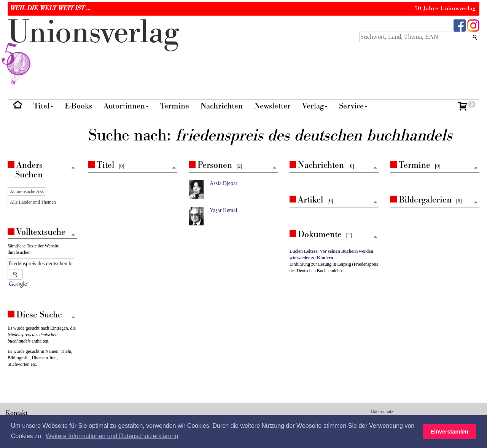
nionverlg (93, 50)
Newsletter (272, 106)
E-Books (78, 106)
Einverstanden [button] (450, 432)
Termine (175, 106)
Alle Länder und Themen (33, 202)
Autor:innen (126, 106)
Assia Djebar (224, 183)
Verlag (315, 106)
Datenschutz (382, 411)
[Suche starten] (15, 274)
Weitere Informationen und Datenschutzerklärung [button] (112, 436)
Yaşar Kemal (223, 210)
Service (353, 106)
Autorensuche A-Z (27, 191)
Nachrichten (222, 106)
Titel (43, 106)
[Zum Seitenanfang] (174, 168)
